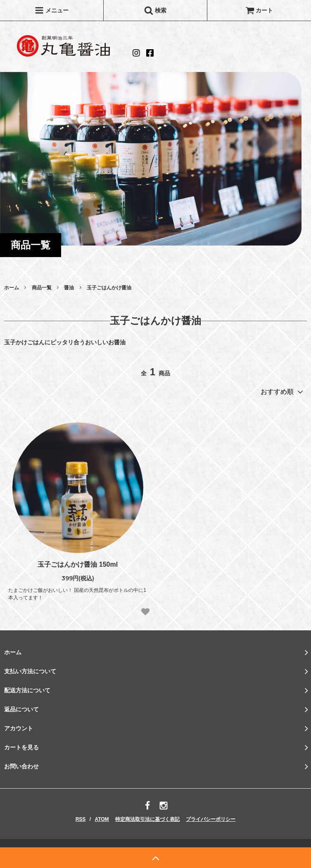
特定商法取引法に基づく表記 (147, 819)
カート (259, 10)
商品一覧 (42, 288)
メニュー (52, 10)
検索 (155, 10)
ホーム (12, 288)
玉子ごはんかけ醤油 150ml (78, 564)
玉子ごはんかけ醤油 (109, 288)
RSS (81, 819)
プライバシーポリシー (211, 819)
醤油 (69, 288)
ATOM (102, 819)
